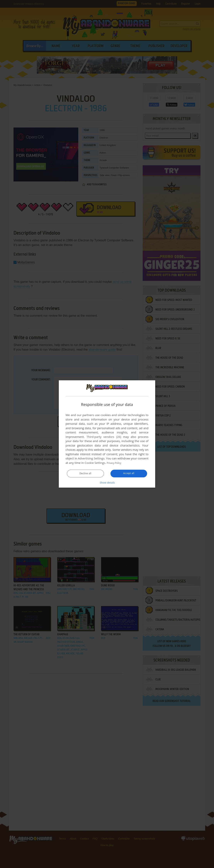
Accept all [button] (129, 473)
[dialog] (107, 434)
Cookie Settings (95, 463)
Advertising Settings (91, 458)
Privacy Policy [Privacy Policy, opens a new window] (116, 463)
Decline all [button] (85, 474)
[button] (107, 483)
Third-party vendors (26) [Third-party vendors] (104, 437)
